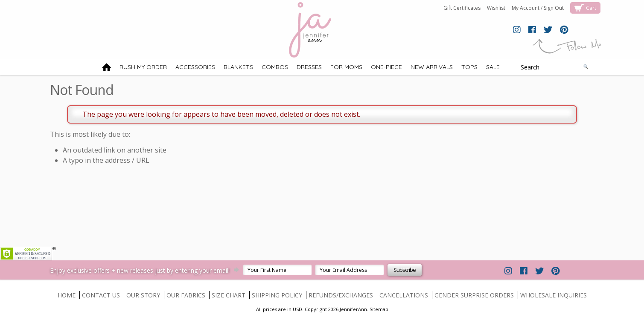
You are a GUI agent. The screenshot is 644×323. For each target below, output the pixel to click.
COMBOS (275, 67)
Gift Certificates (462, 8)
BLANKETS (238, 67)
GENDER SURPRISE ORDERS (474, 295)
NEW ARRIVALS (432, 67)
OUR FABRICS (186, 295)
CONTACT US (101, 295)
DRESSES (309, 67)
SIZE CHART (229, 295)
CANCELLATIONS (404, 295)
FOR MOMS (346, 67)
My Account (526, 8)
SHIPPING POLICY (277, 295)
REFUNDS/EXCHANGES (341, 295)
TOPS (469, 67)
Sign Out (554, 8)
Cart (591, 8)
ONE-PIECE (386, 67)
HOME (67, 295)
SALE (493, 67)
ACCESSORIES (195, 67)
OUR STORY (143, 295)
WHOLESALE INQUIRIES (554, 295)
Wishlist (496, 8)
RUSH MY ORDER (143, 67)
